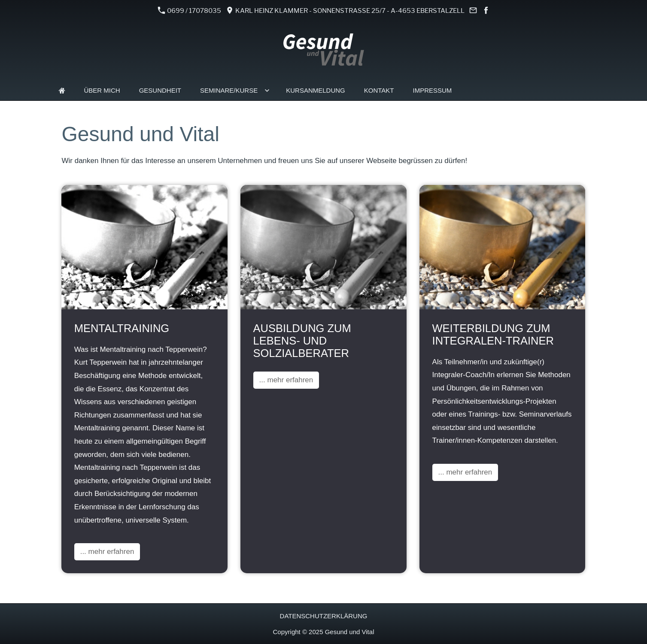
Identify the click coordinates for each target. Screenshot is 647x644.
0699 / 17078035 (190, 11)
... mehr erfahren (107, 552)
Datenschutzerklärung (324, 616)
